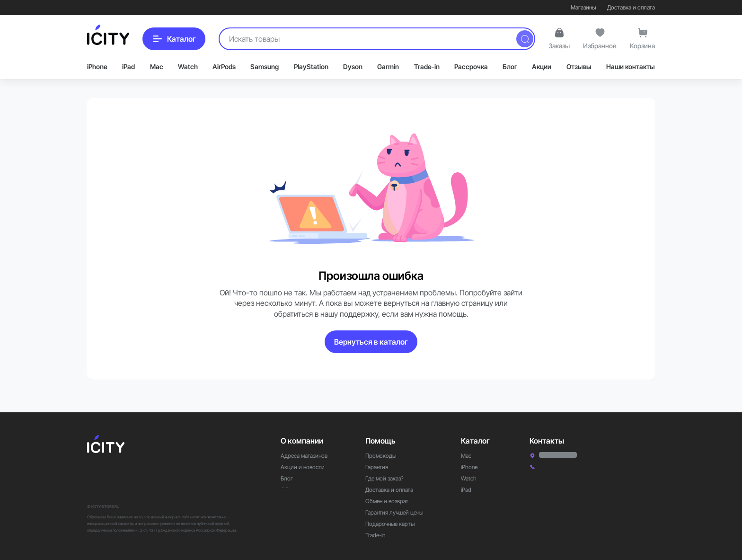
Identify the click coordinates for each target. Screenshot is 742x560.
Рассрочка (471, 67)
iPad (128, 67)
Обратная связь (300, 476)
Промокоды (381, 442)
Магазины (583, 7)
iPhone (97, 67)
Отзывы (579, 67)
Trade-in (427, 67)
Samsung (265, 67)
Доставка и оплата (631, 7)
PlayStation (311, 67)
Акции (542, 67)
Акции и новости (303, 454)
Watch (188, 67)
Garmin (388, 67)
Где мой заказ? (384, 465)
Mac (157, 67)
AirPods (224, 67)
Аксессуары (476, 488)
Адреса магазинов (304, 442)
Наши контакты (631, 67)
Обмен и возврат (387, 488)
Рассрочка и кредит (391, 533)
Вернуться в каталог (371, 342)
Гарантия (377, 454)
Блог (510, 67)
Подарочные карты (390, 511)
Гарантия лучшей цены (394, 499)
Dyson (353, 67)
